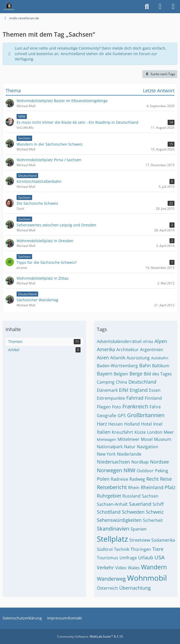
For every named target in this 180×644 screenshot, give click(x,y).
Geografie (107, 416)
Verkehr (105, 567)
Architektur (127, 350)
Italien (104, 432)
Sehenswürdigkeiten (119, 520)
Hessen (116, 424)
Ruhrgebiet (109, 496)
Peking (162, 471)
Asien (103, 357)
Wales (134, 568)
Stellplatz (112, 539)
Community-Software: (90, 636)
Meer (169, 432)
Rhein (134, 488)
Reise (166, 479)
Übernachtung (135, 588)
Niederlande (129, 454)
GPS (122, 416)
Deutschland (142, 382)
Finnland (153, 398)
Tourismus (107, 558)
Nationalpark (110, 447)
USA (160, 557)
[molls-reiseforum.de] (9, 7)
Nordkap (140, 462)
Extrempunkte (111, 398)
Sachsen (150, 496)
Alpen (161, 341)
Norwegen (109, 470)
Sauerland (140, 504)
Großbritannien (146, 415)
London (155, 432)
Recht (152, 479)
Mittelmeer (129, 439)
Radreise (119, 479)
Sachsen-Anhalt (112, 504)
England (139, 390)
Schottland (109, 512)
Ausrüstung (138, 358)
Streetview (140, 540)
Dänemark (107, 390)
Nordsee (159, 462)
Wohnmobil (147, 578)
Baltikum (161, 366)
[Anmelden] (160, 7)
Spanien (139, 529)
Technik (122, 549)
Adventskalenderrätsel (119, 341)
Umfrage (128, 558)
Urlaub (146, 557)
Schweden (133, 512)
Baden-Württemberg (117, 366)
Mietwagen (107, 439)
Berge (136, 374)
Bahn (145, 365)
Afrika (148, 342)
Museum (163, 439)
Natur (130, 447)
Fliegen (104, 407)
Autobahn (160, 358)
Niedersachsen (113, 462)
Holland (132, 424)
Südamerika (163, 540)
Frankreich (135, 406)
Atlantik (118, 358)
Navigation (147, 447)
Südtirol (105, 549)
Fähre (155, 407)
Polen (103, 479)
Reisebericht (112, 487)
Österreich (107, 588)
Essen (155, 390)
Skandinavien (113, 529)
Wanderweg (111, 579)
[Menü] (173, 7)
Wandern (154, 567)
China (121, 382)
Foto (117, 407)
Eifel (124, 390)
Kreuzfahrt (122, 432)
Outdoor (145, 471)
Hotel (146, 424)
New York (106, 454)
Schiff (158, 504)
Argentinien (152, 350)
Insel (158, 424)
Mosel (147, 439)
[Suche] (147, 7)
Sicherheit (153, 520)
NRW (129, 470)
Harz (102, 424)
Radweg (137, 479)
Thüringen (141, 549)
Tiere (158, 549)
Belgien (121, 374)
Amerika (106, 349)
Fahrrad (135, 398)
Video (121, 568)
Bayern (105, 374)
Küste (140, 432)
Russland (131, 496)
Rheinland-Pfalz (158, 487)
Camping (106, 382)
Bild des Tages (158, 374)
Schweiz (155, 512)
